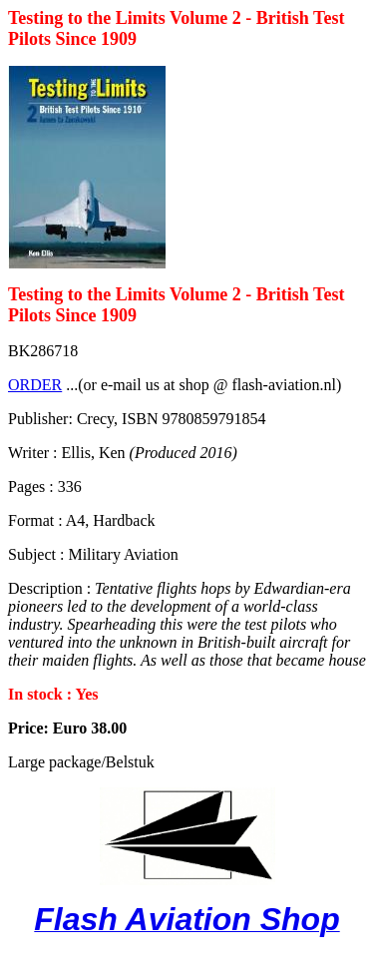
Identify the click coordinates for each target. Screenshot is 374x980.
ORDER (35, 385)
